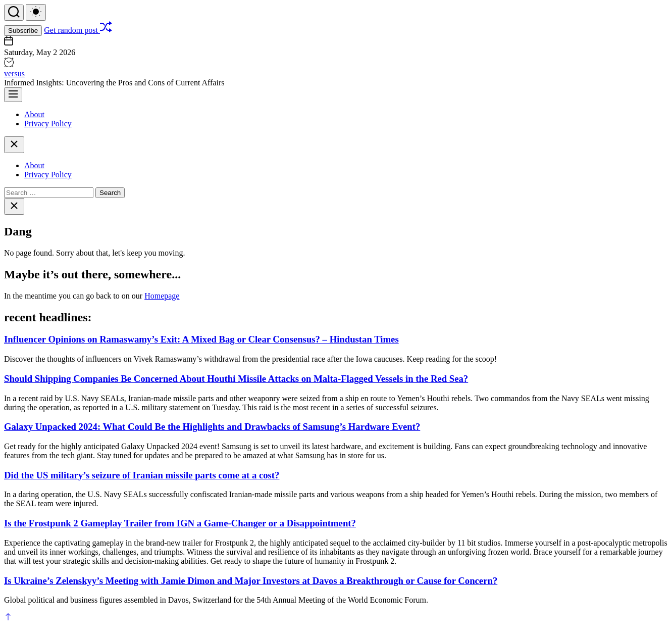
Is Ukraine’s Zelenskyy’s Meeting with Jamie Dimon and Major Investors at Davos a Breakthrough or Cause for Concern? (251, 581)
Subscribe (23, 31)
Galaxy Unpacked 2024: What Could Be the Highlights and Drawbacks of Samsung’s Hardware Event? (212, 427)
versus (14, 74)
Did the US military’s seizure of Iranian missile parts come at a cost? (142, 475)
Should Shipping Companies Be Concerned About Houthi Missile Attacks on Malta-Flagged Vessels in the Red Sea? (236, 379)
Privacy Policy (48, 124)
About (34, 114)
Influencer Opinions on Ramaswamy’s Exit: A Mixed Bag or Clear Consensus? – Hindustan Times (201, 339)
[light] (36, 12)
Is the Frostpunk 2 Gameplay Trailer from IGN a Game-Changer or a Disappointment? (180, 523)
